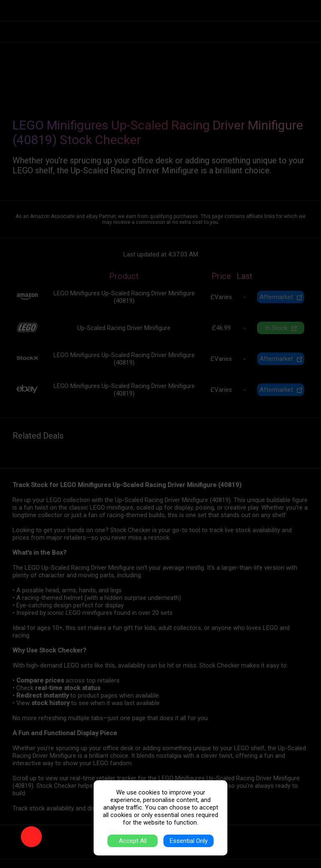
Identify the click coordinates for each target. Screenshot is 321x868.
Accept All (133, 841)
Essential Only (189, 841)
